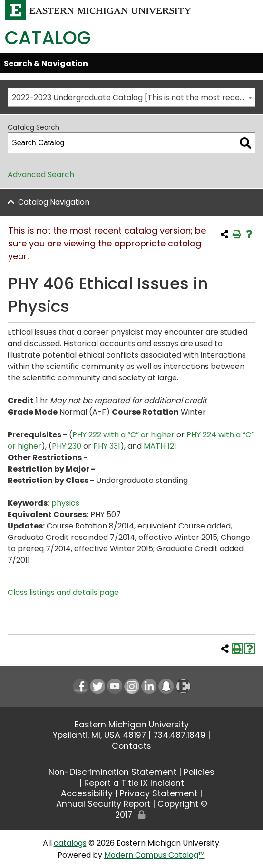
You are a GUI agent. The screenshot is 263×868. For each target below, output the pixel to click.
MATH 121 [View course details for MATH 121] (160, 446)
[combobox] (131, 97)
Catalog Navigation (54, 202)
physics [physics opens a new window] (65, 503)
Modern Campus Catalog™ (154, 855)
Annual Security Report (103, 804)
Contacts (131, 746)
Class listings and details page (63, 592)
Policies (199, 772)
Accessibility (87, 793)
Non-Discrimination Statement (112, 772)
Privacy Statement (159, 793)
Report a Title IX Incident (134, 783)
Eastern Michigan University (132, 725)
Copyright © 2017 (161, 809)
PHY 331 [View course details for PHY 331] (107, 446)
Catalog (48, 38)
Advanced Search (41, 175)
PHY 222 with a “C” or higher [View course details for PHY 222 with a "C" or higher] (123, 435)
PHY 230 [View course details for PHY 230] (67, 446)
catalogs (70, 843)
